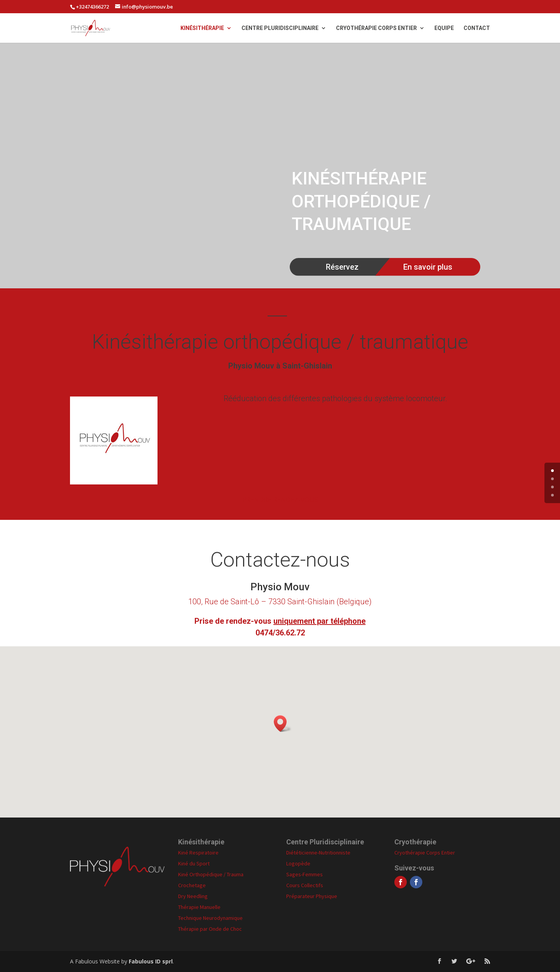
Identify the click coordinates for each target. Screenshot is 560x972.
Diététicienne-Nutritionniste (318, 853)
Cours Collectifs (305, 885)
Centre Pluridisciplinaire (280, 28)
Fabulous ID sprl (151, 961)
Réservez (342, 267)
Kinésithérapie (202, 28)
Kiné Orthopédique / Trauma (211, 874)
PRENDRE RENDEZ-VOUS (280, 499)
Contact (477, 28)
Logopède (298, 863)
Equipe (444, 28)
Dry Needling (193, 896)
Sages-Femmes (304, 874)
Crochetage (192, 885)
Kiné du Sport (194, 863)
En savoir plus (428, 267)
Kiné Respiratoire (198, 853)
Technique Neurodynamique (210, 918)
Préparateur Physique (312, 896)
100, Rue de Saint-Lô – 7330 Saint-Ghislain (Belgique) (280, 602)
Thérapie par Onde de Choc (210, 929)
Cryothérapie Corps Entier (376, 28)
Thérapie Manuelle (199, 907)
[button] (283, 724)
